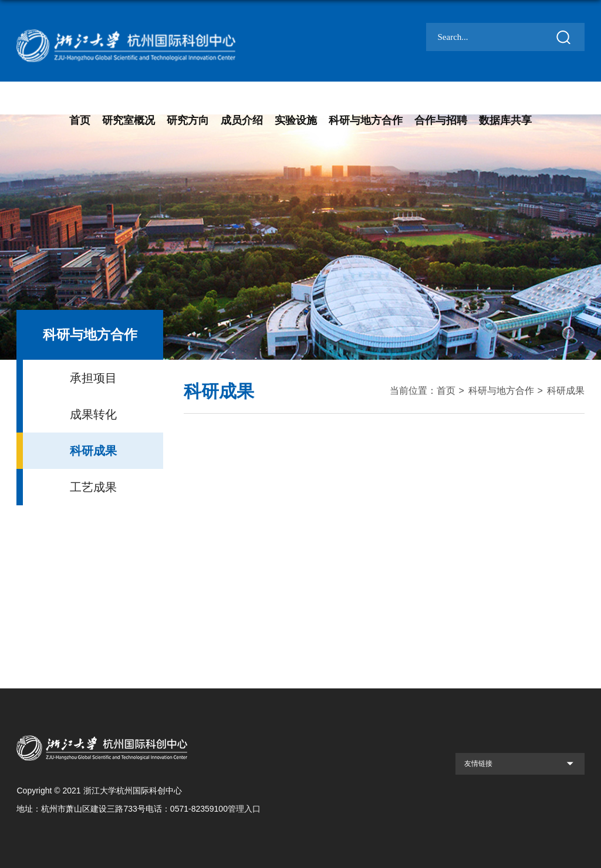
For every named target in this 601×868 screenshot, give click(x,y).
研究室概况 (129, 120)
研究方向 (188, 120)
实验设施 (296, 120)
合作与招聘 (441, 120)
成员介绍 (242, 120)
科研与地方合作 (366, 120)
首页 (80, 120)
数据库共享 (505, 120)
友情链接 (478, 764)
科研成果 (566, 391)
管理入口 (244, 809)
